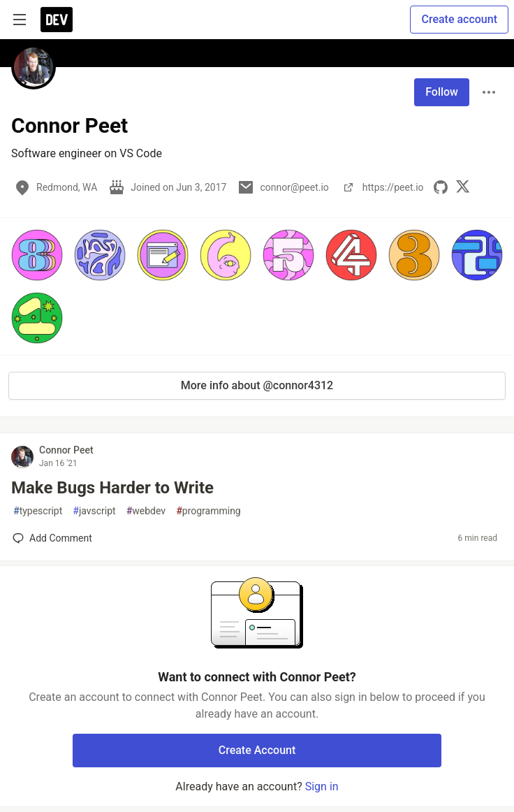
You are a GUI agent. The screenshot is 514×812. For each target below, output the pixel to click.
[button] (37, 255)
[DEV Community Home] (57, 20)
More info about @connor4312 (257, 385)
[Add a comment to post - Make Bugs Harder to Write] (52, 538)
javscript (94, 511)
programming (208, 511)
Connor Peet (66, 450)
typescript (38, 511)
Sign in (322, 786)
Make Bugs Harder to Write (112, 488)
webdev (146, 511)
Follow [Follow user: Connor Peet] (442, 92)
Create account (459, 19)
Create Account (257, 750)
